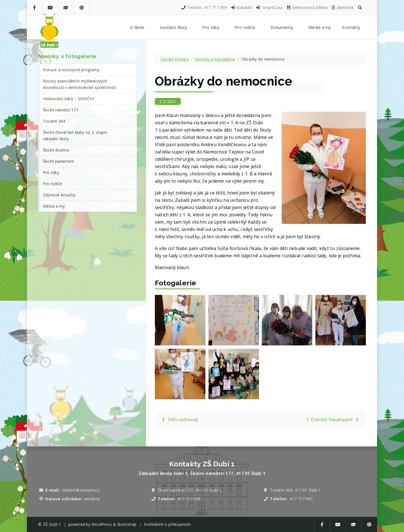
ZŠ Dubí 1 (52, 524)
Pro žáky (51, 172)
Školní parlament (58, 161)
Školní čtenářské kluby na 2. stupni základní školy (75, 136)
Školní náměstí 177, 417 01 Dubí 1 (190, 490)
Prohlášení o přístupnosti (167, 524)
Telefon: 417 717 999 (204, 7)
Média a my (54, 206)
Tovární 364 (54, 121)
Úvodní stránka (175, 59)
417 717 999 (189, 499)
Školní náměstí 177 (61, 110)
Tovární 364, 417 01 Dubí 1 (295, 490)
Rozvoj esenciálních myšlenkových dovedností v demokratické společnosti (80, 84)
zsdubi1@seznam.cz (80, 490)
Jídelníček (343, 7)
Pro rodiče (53, 184)
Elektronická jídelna (307, 7)
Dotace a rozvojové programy (71, 70)
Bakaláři (241, 7)
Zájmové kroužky (59, 195)
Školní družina (56, 150)
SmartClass (269, 7)
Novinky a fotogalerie (215, 59)
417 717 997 (301, 499)
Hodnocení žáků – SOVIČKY (69, 99)
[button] (360, 7)
